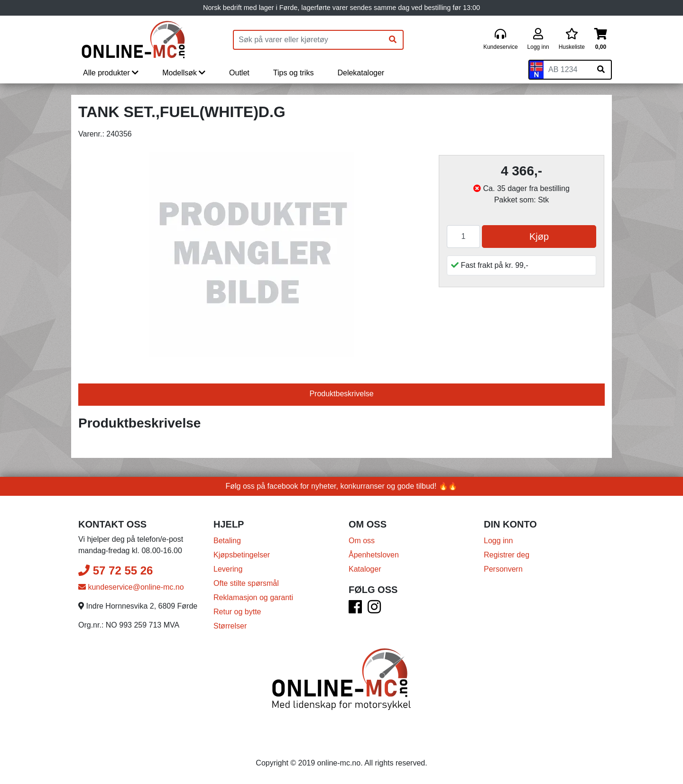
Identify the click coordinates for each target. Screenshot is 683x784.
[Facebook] (355, 610)
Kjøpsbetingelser (242, 555)
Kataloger (365, 569)
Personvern (503, 569)
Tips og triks (294, 73)
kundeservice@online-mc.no (131, 587)
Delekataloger (361, 73)
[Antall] (463, 237)
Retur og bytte (237, 612)
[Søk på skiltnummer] (601, 70)
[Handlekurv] (601, 40)
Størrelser (230, 626)
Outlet (239, 73)
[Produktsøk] (308, 40)
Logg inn (498, 541)
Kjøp (539, 237)
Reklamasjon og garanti (253, 597)
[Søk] (393, 40)
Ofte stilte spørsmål (246, 583)
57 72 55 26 (115, 570)
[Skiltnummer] (567, 70)
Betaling (227, 541)
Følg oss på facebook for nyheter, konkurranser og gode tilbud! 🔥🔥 (342, 486)
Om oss (362, 541)
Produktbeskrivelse (341, 394)
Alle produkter (111, 73)
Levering (228, 569)
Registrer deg (507, 555)
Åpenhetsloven (374, 555)
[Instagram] (374, 610)
